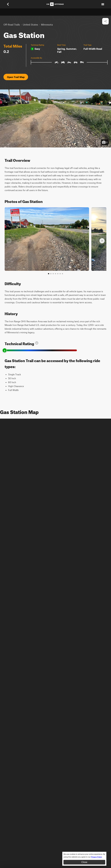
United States (30, 24)
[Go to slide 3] (53, 274)
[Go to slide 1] (49, 274)
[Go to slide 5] (58, 274)
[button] (55, 118)
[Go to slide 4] (55, 274)
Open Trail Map (16, 77)
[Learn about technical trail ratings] (37, 343)
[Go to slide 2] (51, 274)
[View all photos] (62, 274)
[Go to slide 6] (60, 274)
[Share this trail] (105, 21)
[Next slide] (102, 241)
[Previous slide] (9, 241)
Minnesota (47, 24)
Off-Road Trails (12, 24)
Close (84, 862)
